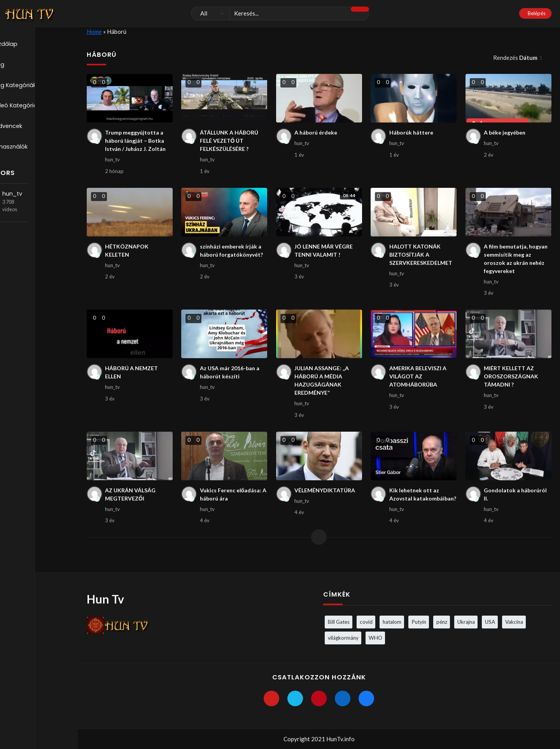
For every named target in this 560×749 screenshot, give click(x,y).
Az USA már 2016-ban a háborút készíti (232, 377)
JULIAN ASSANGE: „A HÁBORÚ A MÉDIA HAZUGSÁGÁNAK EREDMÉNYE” (323, 386)
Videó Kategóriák (36, 107)
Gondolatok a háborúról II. (516, 502)
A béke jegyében (507, 133)
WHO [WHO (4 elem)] (375, 637)
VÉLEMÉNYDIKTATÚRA (327, 497)
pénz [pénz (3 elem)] (442, 621)
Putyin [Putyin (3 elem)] (419, 621)
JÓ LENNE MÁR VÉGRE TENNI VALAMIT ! (325, 253)
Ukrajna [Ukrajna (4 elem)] (466, 621)
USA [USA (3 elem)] (490, 621)
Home (94, 31)
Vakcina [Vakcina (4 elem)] (514, 621)
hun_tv (37, 197)
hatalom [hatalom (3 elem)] (392, 621)
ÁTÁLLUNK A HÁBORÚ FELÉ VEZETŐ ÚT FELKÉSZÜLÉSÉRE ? (231, 141)
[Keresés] (280, 14)
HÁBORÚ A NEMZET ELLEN (133, 377)
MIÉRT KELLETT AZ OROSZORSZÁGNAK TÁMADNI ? (512, 382)
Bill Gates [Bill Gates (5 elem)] (339, 621)
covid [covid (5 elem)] (366, 621)
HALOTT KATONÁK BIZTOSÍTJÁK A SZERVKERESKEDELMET (423, 257)
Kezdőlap (25, 44)
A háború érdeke (317, 133)
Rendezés (516, 58)
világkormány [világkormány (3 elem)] (343, 637)
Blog (17, 65)
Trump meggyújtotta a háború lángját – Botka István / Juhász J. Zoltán (137, 141)
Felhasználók (30, 149)
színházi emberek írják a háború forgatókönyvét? (233, 253)
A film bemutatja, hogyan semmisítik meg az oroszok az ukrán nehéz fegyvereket (517, 262)
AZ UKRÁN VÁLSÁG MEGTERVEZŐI (132, 502)
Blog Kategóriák (34, 86)
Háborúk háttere (412, 133)
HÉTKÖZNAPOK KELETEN (128, 253)
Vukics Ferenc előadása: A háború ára (233, 502)
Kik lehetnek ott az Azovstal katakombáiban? (415, 506)
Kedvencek (27, 128)
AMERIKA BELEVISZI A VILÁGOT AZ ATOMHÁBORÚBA (420, 382)
